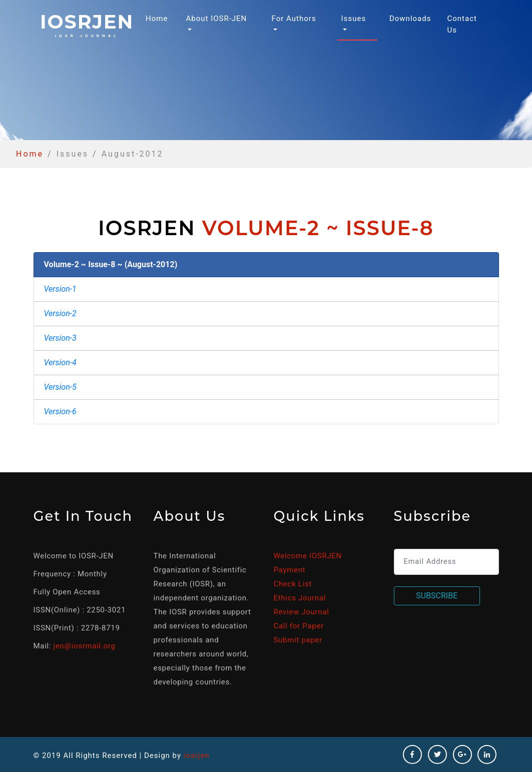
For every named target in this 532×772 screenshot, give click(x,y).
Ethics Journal (300, 598)
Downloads (410, 19)
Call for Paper (299, 626)
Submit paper (298, 640)
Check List (293, 584)
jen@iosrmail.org (85, 646)
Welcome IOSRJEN (308, 556)
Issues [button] (354, 19)
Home (159, 18)
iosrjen (87, 24)
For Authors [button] (294, 19)
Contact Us (462, 24)
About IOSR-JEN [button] (216, 19)
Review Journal (302, 612)
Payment (290, 570)
